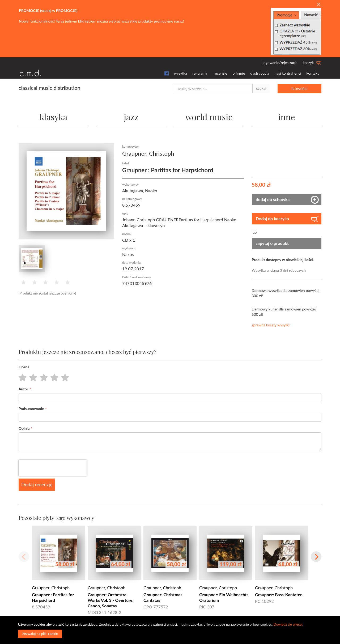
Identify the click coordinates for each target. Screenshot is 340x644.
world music (209, 117)
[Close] (318, 5)
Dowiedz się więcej (288, 624)
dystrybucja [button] (260, 73)
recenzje (220, 73)
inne (287, 117)
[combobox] (213, 88)
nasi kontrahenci (288, 73)
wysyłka (181, 73)
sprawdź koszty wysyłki (271, 325)
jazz (131, 117)
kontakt (313, 73)
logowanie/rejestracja (280, 63)
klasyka (54, 117)
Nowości (299, 88)
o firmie (239, 73)
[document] (171, 630)
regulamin (200, 73)
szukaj (261, 88)
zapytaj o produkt (272, 243)
